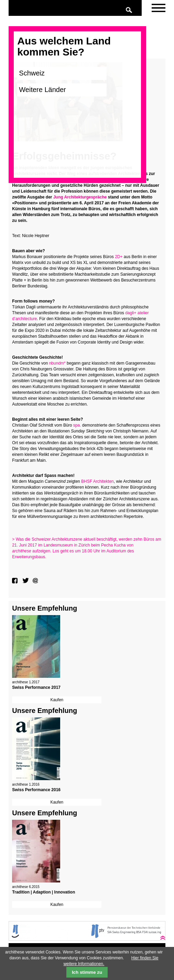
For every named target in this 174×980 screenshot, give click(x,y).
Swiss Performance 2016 (36, 790)
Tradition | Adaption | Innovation (43, 892)
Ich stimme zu (87, 972)
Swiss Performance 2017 (36, 687)
